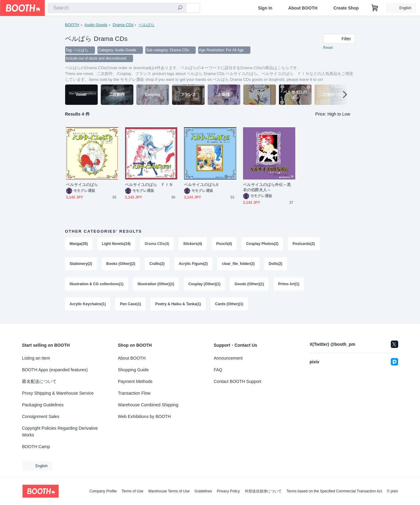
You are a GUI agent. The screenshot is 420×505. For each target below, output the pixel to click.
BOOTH (72, 25)
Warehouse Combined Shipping (148, 405)
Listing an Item (36, 358)
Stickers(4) (193, 244)
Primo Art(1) (289, 285)
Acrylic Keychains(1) (88, 305)
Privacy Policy (228, 491)
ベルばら (147, 25)
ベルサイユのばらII (201, 185)
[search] (180, 8)
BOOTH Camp (36, 447)
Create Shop (346, 8)
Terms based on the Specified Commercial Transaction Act (334, 491)
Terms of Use (133, 491)
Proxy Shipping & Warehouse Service (58, 393)
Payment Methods (135, 381)
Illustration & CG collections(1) (97, 285)
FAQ (218, 370)
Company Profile (103, 491)
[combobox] (117, 8)
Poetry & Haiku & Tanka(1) (178, 305)
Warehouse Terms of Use (169, 491)
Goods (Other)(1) (249, 285)
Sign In (265, 8)
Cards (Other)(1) (229, 305)
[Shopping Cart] (375, 8)
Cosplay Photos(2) (262, 244)
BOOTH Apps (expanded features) (55, 370)
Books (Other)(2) (121, 265)
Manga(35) (79, 244)
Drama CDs (123, 25)
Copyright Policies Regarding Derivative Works (60, 432)
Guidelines (203, 491)
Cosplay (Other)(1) (204, 285)
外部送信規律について (263, 491)
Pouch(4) (224, 244)
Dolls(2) (276, 265)
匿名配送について (39, 381)
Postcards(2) (304, 244)
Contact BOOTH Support (238, 381)
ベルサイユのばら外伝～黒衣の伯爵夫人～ (267, 188)
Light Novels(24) (116, 244)
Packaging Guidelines (43, 405)
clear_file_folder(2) (239, 265)
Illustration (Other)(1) (156, 285)
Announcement (228, 358)
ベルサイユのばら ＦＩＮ (149, 185)
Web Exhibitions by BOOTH (144, 416)
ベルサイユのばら (82, 185)
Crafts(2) (157, 265)
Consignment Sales (41, 416)
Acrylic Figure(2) (193, 265)
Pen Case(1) (131, 305)
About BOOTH (303, 8)
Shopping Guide (133, 370)
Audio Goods (96, 25)
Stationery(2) (81, 265)
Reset (328, 48)
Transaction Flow (134, 393)
